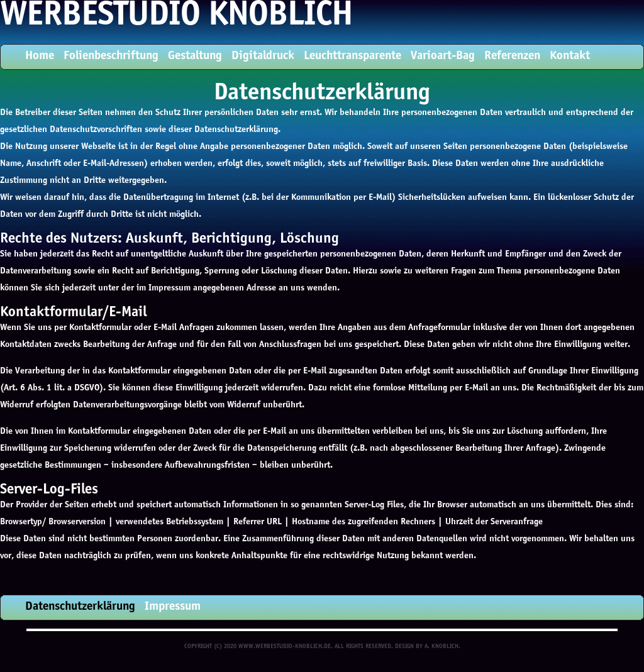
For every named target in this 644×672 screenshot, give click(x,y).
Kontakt (570, 56)
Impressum (173, 607)
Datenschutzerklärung (80, 607)
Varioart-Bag (443, 56)
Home (40, 56)
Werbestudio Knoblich (176, 16)
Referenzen (512, 56)
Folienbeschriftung (111, 56)
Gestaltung (195, 56)
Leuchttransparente (353, 56)
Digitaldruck (263, 56)
